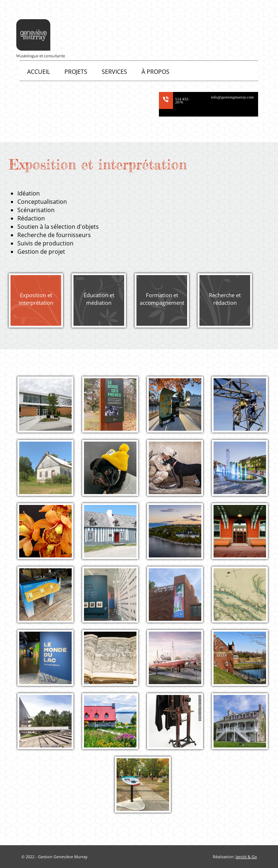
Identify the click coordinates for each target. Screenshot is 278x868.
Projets (76, 72)
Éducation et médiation (99, 299)
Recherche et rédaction (225, 299)
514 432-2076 (182, 100)
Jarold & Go (246, 857)
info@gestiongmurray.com (232, 97)
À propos (155, 72)
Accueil (39, 72)
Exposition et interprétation (36, 299)
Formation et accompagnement (162, 299)
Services (114, 72)
